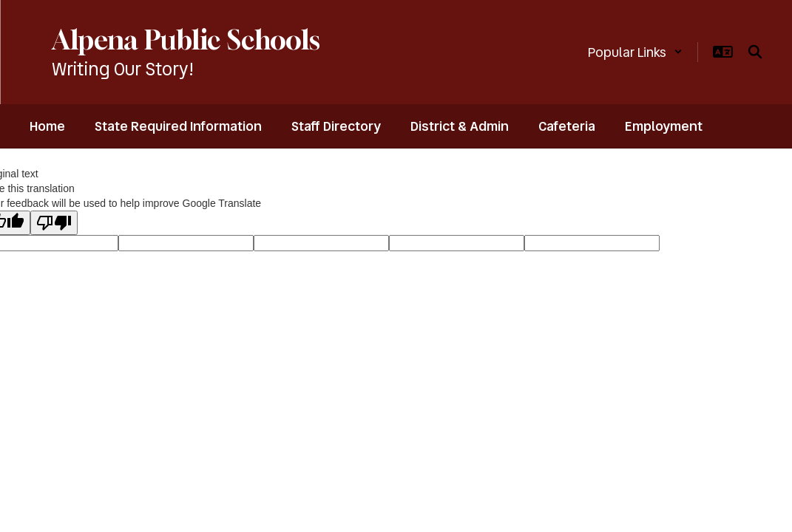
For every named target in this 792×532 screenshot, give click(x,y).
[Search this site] (755, 52)
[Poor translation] (54, 223)
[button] (635, 52)
